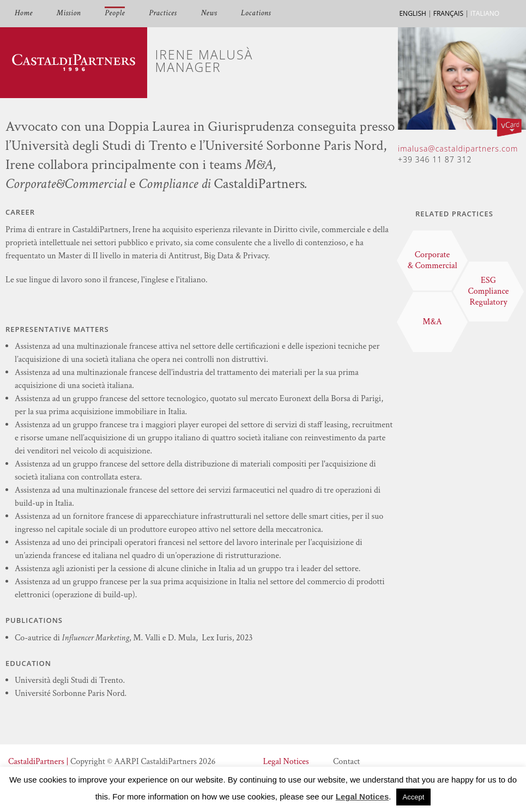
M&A (432, 322)
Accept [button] (414, 797)
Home (24, 13)
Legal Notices (286, 762)
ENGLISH (412, 13)
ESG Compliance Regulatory (488, 291)
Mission (69, 13)
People (115, 13)
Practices (163, 13)
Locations (256, 13)
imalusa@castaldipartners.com (458, 149)
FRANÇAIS (448, 13)
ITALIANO (485, 13)
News (209, 13)
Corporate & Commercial (432, 260)
